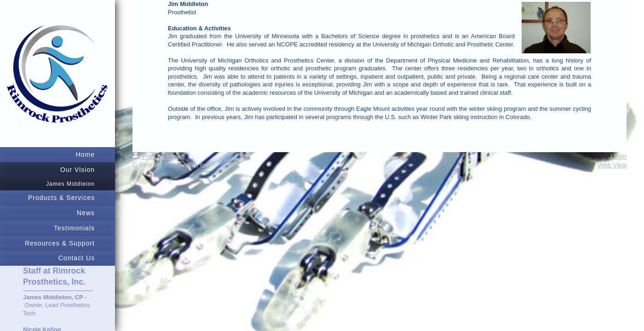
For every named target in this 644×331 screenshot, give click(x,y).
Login (619, 156)
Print (145, 156)
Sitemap (173, 156)
